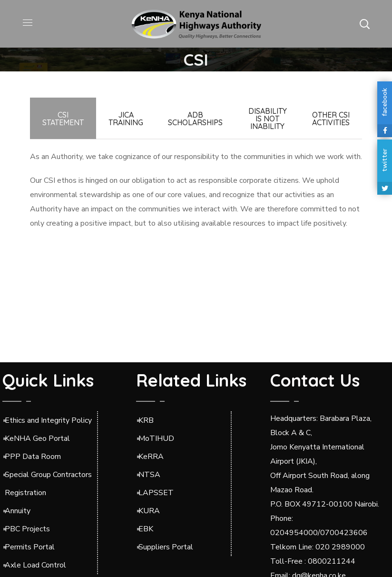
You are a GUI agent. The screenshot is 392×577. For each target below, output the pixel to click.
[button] (364, 24)
